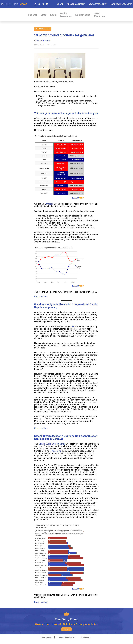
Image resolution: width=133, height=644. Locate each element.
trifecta (50, 204)
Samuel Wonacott (43, 40)
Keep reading (41, 297)
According (57, 451)
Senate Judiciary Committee (52, 444)
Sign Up (66, 629)
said (73, 326)
